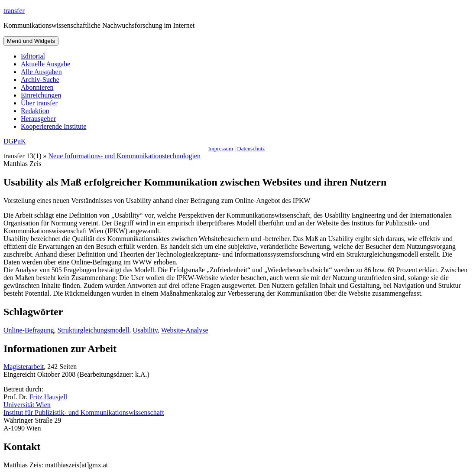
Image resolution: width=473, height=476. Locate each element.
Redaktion (35, 111)
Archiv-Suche (40, 80)
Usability (145, 330)
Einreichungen (41, 95)
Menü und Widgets (31, 41)
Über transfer (39, 103)
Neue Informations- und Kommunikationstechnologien (125, 156)
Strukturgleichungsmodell (93, 330)
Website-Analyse (185, 330)
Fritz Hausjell (49, 397)
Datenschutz (251, 148)
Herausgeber (38, 119)
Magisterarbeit (24, 367)
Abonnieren (37, 87)
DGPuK (15, 141)
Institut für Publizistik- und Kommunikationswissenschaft (84, 412)
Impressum (220, 148)
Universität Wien (27, 405)
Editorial (33, 56)
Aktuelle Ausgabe (45, 64)
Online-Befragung (29, 330)
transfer (14, 11)
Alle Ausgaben (41, 72)
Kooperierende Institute (54, 126)
